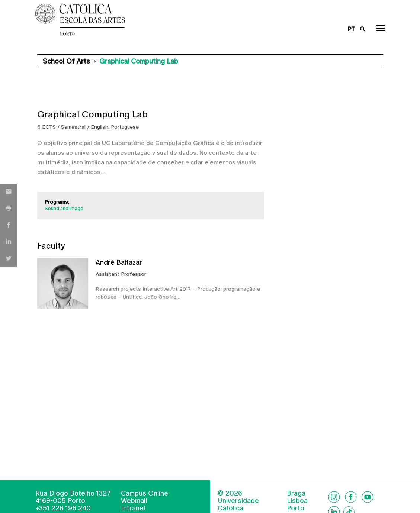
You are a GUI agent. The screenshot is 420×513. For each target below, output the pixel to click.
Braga (296, 493)
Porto (296, 508)
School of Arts (66, 61)
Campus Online (145, 493)
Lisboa (297, 501)
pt (351, 29)
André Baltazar (119, 262)
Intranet (134, 508)
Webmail (134, 501)
